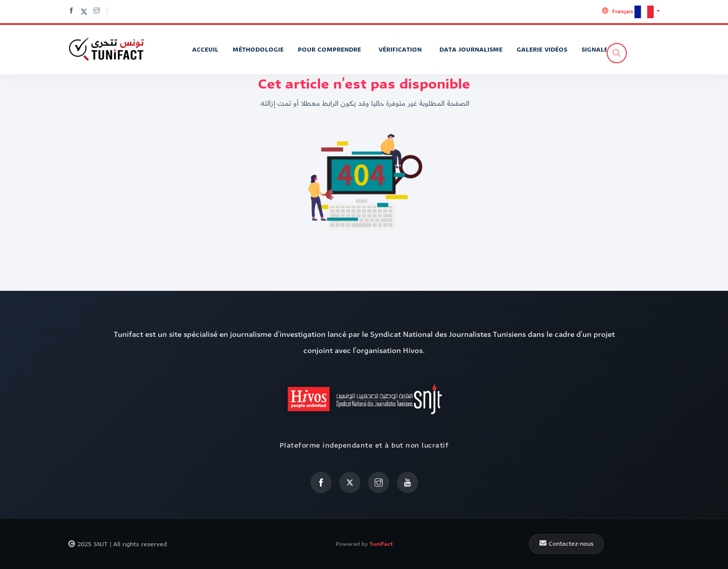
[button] (631, 11)
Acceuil (205, 50)
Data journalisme (471, 50)
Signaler (597, 50)
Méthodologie (258, 50)
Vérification (401, 50)
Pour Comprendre (330, 50)
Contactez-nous (566, 544)
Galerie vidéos (542, 50)
